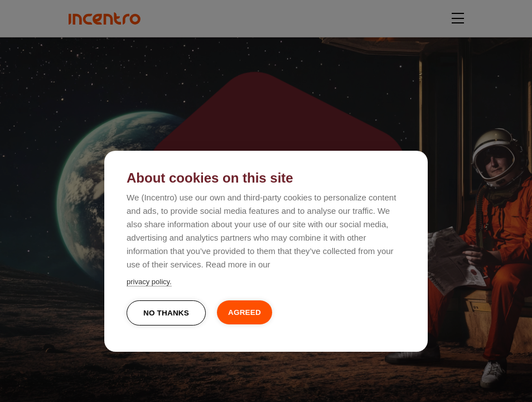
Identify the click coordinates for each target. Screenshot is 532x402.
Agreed (245, 312)
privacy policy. (149, 282)
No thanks (166, 313)
